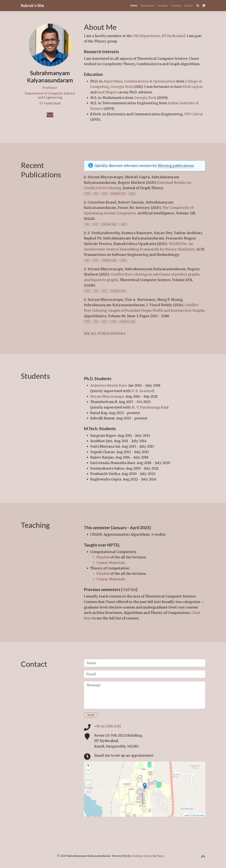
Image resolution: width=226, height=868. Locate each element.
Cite (96, 194)
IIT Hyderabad (173, 36)
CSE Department (146, 36)
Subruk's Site (32, 5)
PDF (87, 194)
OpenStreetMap (198, 815)
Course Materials (111, 563)
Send (91, 715)
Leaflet (186, 815)
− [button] (88, 771)
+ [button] (88, 766)
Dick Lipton (193, 87)
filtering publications (176, 166)
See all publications (105, 334)
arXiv (132, 194)
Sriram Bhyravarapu (107, 396)
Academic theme (142, 856)
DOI (104, 194)
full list (130, 589)
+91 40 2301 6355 (108, 726)
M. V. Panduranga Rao (149, 407)
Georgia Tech (122, 87)
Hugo (160, 856)
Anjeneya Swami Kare (109, 385)
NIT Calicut (194, 114)
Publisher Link (118, 194)
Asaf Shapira (108, 92)
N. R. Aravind (142, 391)
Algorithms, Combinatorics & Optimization (139, 81)
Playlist (103, 557)
